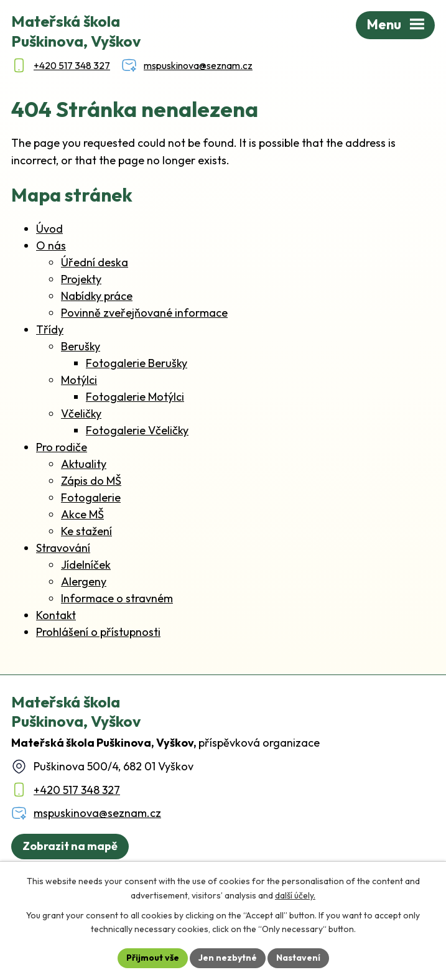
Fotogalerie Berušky (137, 363)
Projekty (81, 279)
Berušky (81, 346)
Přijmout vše (153, 958)
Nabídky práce (97, 296)
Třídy (50, 329)
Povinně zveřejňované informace (144, 313)
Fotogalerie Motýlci (135, 397)
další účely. (295, 895)
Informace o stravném (117, 598)
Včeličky (81, 413)
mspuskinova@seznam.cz (97, 813)
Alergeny (84, 581)
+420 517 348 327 (77, 790)
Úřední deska (95, 262)
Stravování (63, 548)
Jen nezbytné (228, 958)
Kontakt (56, 615)
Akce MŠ (82, 514)
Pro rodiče (62, 447)
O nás (51, 245)
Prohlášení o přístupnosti (98, 632)
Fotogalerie (91, 497)
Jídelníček (86, 565)
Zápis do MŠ (91, 481)
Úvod (49, 229)
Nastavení (298, 958)
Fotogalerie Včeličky (137, 430)
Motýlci (79, 380)
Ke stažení (86, 531)
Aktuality (84, 464)
